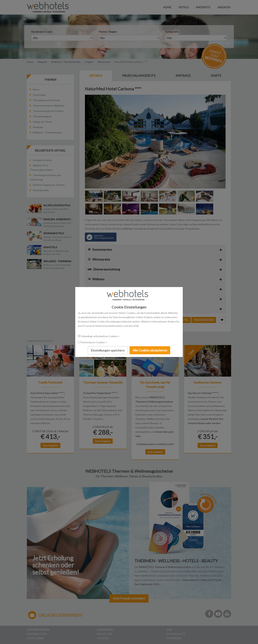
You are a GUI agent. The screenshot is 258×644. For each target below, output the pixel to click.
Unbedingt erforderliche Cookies (99, 336)
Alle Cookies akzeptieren (150, 350)
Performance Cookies (93, 342)
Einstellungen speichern (108, 350)
